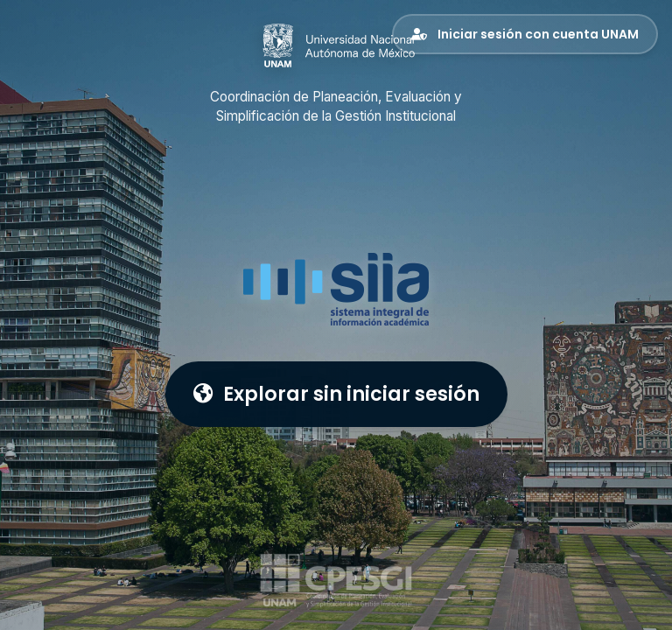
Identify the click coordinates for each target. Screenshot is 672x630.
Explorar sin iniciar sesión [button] (336, 394)
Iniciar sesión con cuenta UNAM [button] (525, 34)
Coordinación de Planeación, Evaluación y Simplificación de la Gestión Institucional (336, 106)
